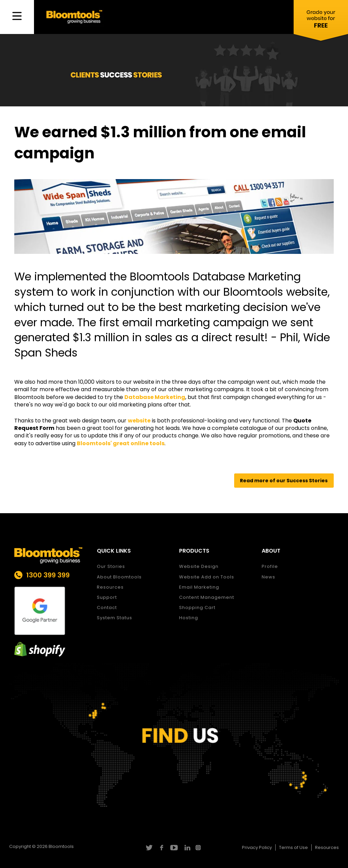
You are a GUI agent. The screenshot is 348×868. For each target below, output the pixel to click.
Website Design (199, 566)
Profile (270, 566)
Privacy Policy (257, 847)
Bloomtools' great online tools (121, 443)
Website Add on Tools (207, 577)
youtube (174, 848)
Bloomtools (61, 846)
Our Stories (111, 566)
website (139, 421)
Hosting (189, 618)
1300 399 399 (48, 575)
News (268, 577)
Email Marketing (199, 587)
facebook (161, 848)
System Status (115, 618)
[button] (284, 481)
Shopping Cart (197, 607)
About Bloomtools (119, 577)
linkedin (186, 848)
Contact (107, 607)
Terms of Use (293, 847)
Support (107, 597)
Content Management (207, 597)
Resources (110, 587)
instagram (199, 848)
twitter (149, 848)
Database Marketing (155, 397)
